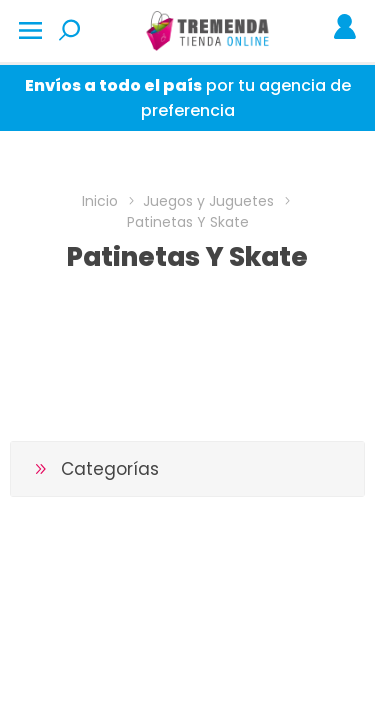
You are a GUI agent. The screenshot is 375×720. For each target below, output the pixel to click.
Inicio (100, 201)
